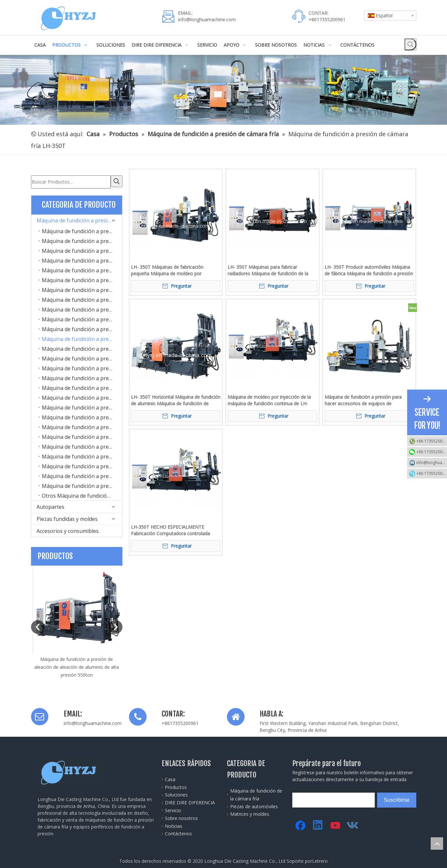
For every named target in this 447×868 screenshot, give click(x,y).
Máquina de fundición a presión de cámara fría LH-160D (82, 259)
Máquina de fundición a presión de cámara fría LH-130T (82, 249)
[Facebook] (300, 824)
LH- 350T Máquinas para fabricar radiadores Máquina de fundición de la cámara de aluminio (268, 270)
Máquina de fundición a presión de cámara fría (79, 219)
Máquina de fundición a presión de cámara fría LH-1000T (82, 416)
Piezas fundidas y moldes (67, 518)
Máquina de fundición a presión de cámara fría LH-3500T (82, 485)
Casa (170, 778)
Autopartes (50, 506)
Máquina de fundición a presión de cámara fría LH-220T (82, 308)
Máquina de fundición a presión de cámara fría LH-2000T (82, 465)
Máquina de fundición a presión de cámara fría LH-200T (82, 298)
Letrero (320, 860)
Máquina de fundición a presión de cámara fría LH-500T (82, 357)
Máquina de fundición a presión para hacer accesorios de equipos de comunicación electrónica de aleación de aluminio (367, 400)
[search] (322, 799)
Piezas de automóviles (254, 805)
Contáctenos (178, 832)
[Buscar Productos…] (71, 181)
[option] (77, 621)
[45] (223, 90)
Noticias (174, 825)
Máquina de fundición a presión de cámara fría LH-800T (82, 396)
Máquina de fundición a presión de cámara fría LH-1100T (82, 426)
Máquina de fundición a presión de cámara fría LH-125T (82, 240)
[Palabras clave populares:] (410, 44)
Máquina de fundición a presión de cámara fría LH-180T (82, 289)
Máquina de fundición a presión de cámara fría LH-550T (82, 367)
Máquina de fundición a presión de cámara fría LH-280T (82, 318)
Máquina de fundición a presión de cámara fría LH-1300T (82, 445)
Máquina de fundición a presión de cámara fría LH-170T (82, 279)
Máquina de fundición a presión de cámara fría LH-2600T (82, 475)
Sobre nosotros (181, 817)
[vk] (353, 824)
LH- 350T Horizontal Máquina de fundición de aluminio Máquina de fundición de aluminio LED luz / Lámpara (176, 400)
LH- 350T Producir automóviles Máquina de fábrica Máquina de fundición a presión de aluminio (369, 270)
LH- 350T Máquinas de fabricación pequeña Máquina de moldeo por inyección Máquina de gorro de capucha (173, 270)
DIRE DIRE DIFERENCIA (190, 801)
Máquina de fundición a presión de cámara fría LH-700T (82, 387)
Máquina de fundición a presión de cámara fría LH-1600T (82, 455)
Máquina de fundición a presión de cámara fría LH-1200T (82, 436)
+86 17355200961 (432, 441)
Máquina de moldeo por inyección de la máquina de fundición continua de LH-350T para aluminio (269, 400)
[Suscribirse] (397, 799)
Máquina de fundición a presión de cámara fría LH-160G (82, 269)
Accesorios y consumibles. (68, 530)
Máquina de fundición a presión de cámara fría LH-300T (82, 328)
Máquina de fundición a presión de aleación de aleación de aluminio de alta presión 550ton (77, 666)
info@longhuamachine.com (207, 19)
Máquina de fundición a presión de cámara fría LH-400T (82, 347)
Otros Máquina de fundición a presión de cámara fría (82, 494)
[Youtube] (336, 824)
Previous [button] (38, 626)
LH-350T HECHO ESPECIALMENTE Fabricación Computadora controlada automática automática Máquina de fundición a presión (170, 530)
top (437, 844)
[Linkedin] (318, 824)
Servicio (173, 809)
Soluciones (176, 793)
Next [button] (116, 626)
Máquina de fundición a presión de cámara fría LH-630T (82, 377)
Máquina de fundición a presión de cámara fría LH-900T (82, 406)
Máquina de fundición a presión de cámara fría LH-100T (82, 230)
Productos (176, 786)
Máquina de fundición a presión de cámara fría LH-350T (82, 338)
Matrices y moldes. (250, 813)
